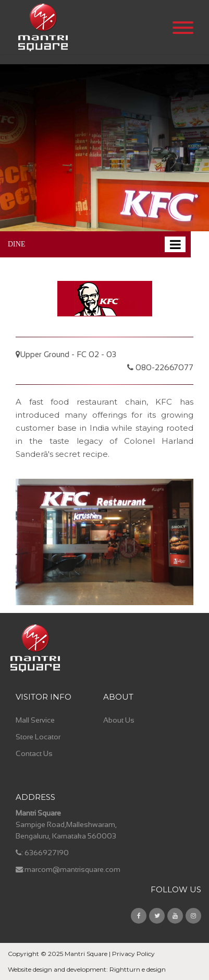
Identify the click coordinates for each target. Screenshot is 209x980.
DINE (16, 244)
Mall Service (35, 720)
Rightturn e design (138, 969)
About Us (119, 720)
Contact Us (34, 753)
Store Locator (38, 737)
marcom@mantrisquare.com (72, 869)
